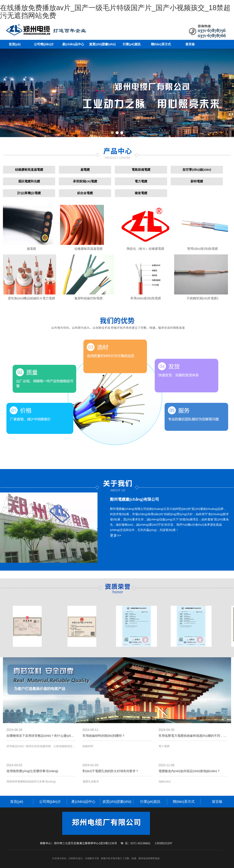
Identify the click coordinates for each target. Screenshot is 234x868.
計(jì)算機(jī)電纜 (29, 193)
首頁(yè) (15, 44)
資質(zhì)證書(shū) (102, 44)
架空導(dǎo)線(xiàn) (197, 170)
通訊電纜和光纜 (29, 181)
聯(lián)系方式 (161, 44)
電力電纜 (141, 181)
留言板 (190, 44)
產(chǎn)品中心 (73, 44)
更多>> (116, 535)
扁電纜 (85, 170)
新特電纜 (197, 181)
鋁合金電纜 (85, 193)
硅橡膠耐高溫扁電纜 (29, 170)
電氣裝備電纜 (141, 170)
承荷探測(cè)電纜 (85, 181)
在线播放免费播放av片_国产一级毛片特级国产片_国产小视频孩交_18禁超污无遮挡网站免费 (115, 12)
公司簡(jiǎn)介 (44, 44)
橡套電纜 (141, 193)
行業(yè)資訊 (132, 44)
